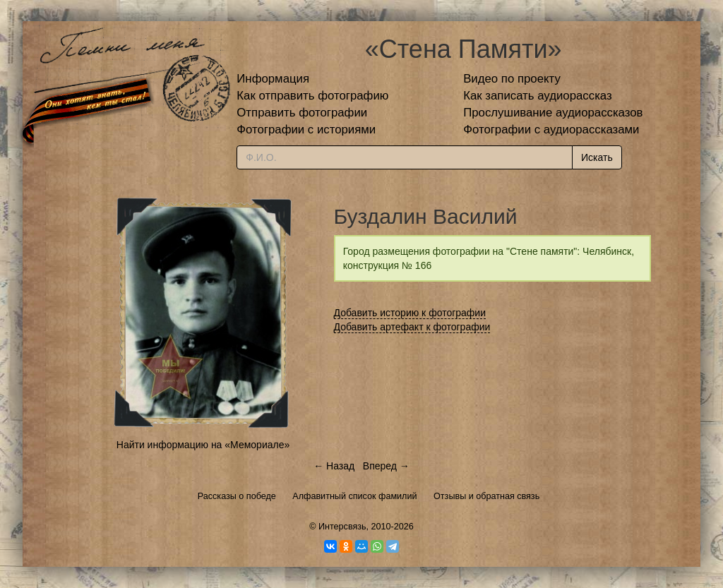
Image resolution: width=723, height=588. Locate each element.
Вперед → (386, 466)
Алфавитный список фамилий (354, 496)
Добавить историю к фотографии (410, 313)
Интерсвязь (342, 527)
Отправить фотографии (302, 113)
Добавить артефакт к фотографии (412, 327)
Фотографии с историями (306, 130)
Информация (273, 79)
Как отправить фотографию (312, 96)
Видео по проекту (512, 79)
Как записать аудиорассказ (538, 96)
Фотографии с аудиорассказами (551, 130)
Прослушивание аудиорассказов (553, 113)
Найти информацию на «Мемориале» (203, 445)
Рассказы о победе (237, 496)
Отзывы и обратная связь (486, 496)
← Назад (334, 466)
